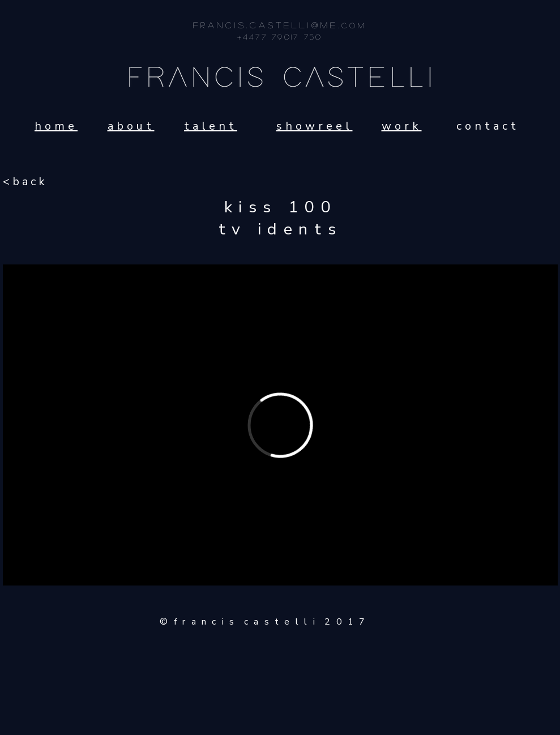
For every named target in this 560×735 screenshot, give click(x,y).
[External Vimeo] (280, 425)
